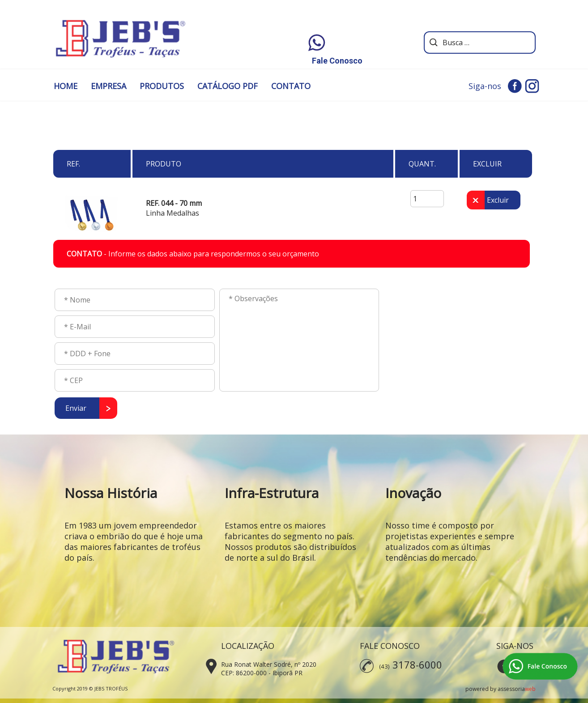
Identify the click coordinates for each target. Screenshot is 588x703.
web (530, 689)
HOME (66, 86)
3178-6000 (417, 665)
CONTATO (291, 86)
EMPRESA (109, 86)
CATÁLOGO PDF (228, 86)
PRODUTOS (162, 86)
